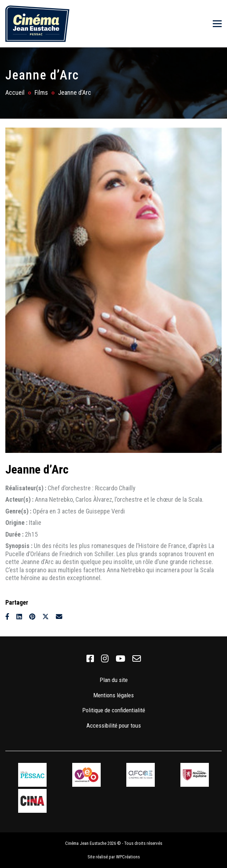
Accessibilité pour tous (114, 725)
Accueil (15, 92)
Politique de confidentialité (114, 710)
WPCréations (128, 857)
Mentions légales (114, 695)
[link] (90, 659)
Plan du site (114, 680)
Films (41, 92)
